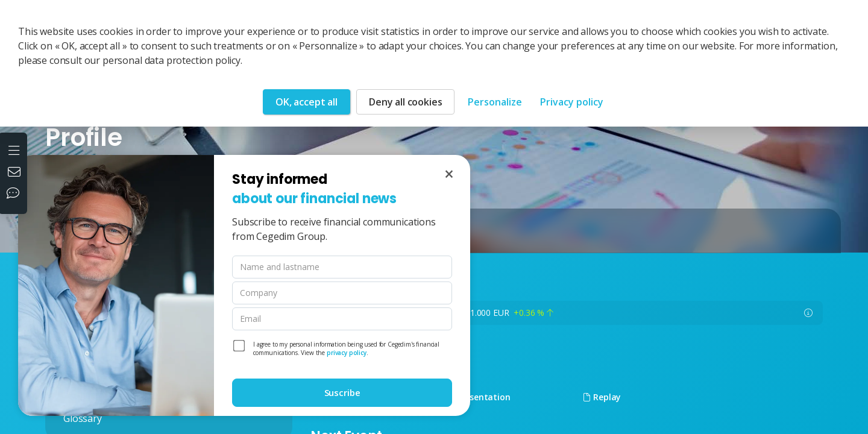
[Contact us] (16, 173)
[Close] (449, 174)
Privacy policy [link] (572, 102)
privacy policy (347, 353)
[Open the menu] (15, 149)
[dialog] (244, 285)
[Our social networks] (16, 194)
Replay (602, 397)
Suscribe (342, 392)
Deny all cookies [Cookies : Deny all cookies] (405, 102)
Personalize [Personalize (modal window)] (495, 102)
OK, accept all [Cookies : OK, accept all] (307, 102)
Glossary (83, 418)
